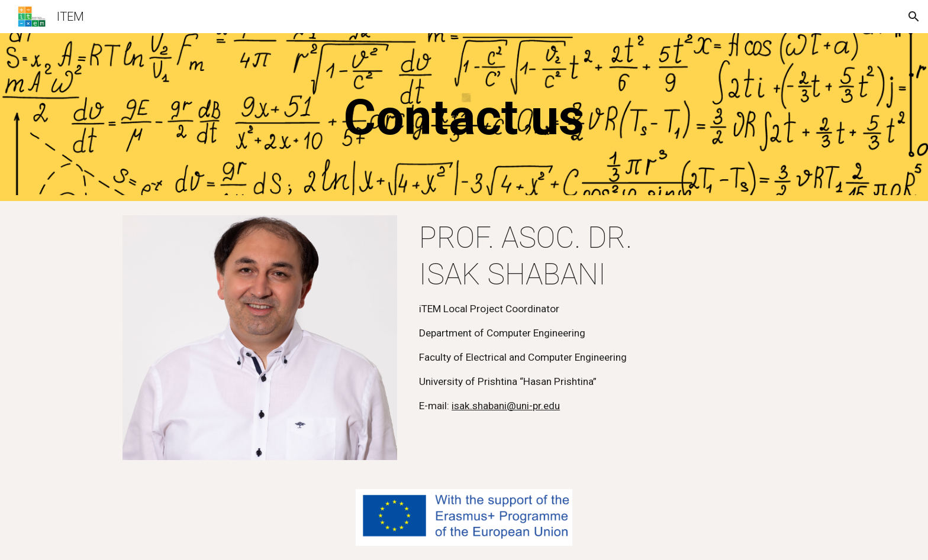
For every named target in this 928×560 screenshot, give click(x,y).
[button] (914, 17)
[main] (464, 117)
